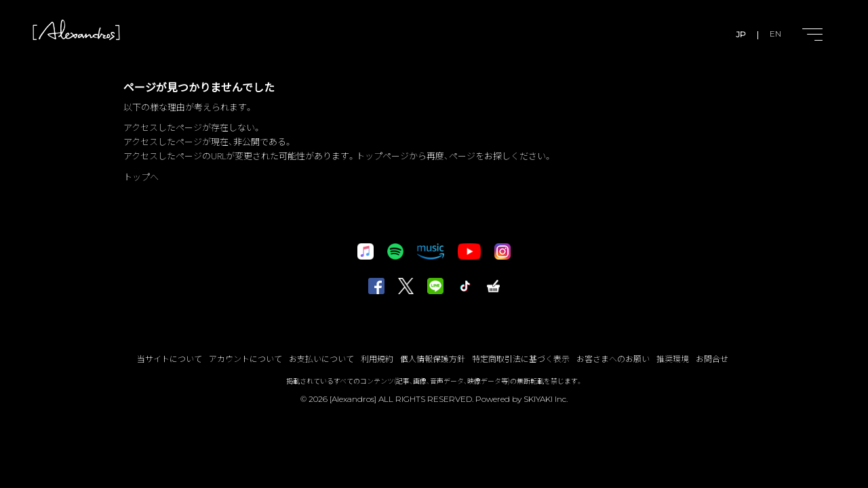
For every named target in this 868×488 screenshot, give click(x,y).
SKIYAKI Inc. (546, 399)
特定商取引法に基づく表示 (521, 358)
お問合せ (712, 358)
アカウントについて (245, 358)
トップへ (141, 177)
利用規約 (377, 358)
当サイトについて (170, 358)
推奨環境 (673, 358)
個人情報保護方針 (433, 358)
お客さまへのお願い (613, 358)
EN (775, 34)
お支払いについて (321, 358)
